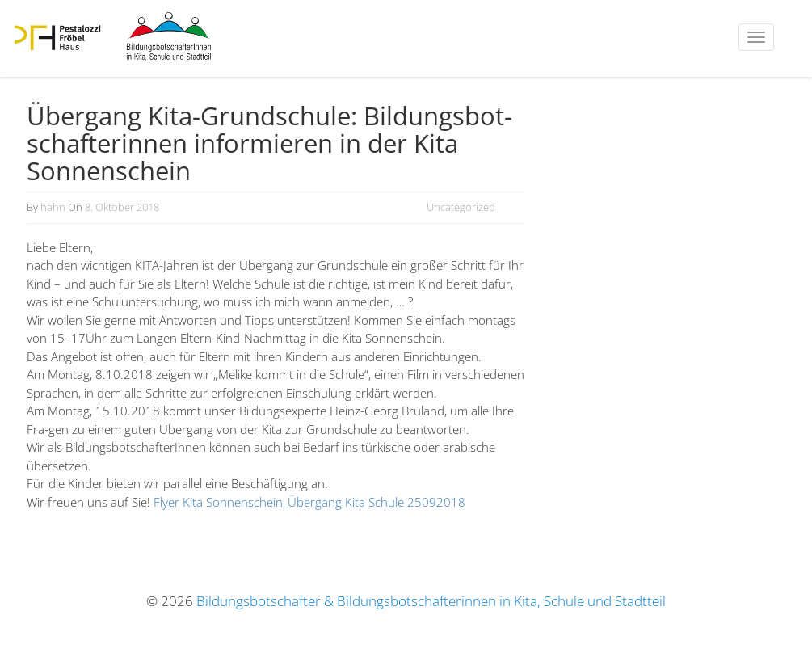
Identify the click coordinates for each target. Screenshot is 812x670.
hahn (53, 207)
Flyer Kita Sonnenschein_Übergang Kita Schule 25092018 (309, 502)
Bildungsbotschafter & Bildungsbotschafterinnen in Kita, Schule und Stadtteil (431, 601)
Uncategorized (461, 207)
